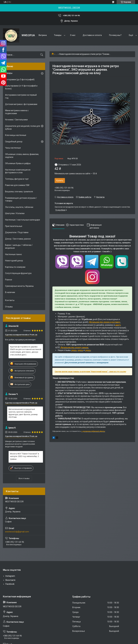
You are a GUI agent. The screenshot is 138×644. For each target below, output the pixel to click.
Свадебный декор (14, 142)
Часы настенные (13, 148)
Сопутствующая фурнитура (18, 273)
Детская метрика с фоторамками (21, 104)
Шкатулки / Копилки (15, 213)
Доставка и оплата (92, 35)
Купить (60, 181)
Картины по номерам (15, 267)
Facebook (10, 584)
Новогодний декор (14, 261)
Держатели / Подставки (17, 232)
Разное (9, 280)
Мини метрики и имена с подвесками (17, 112)
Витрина (43, 35)
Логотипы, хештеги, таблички (19, 207)
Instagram (10, 576)
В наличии (10, 292)
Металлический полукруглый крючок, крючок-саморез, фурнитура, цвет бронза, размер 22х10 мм (23, 413)
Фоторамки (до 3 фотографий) (20, 80)
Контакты (10, 300)
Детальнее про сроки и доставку (105, 322)
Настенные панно (13, 254)
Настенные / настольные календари (22, 220)
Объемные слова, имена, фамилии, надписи (22, 156)
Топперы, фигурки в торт (17, 179)
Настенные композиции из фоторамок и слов (18, 171)
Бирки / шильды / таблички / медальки (19, 246)
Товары (58, 35)
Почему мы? (115, 35)
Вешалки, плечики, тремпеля (19, 192)
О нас (73, 35)
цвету (118, 325)
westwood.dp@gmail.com (17, 532)
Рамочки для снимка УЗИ (17, 185)
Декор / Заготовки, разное (18, 239)
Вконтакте (10, 580)
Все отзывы (24, 478)
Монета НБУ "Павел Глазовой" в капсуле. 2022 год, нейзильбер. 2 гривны (25, 456)
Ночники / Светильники (16, 120)
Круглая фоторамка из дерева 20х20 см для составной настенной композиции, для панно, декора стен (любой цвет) (26, 351)
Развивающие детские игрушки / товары (21, 199)
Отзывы (9, 307)
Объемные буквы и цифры (18, 163)
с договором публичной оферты (93, 431)
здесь (74, 350)
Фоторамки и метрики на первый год (21, 96)
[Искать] (42, 55)
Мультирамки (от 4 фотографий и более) (21, 87)
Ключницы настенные (16, 135)
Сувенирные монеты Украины (19, 286)
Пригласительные (14, 226)
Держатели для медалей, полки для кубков (23, 127)
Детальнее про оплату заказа (74, 348)
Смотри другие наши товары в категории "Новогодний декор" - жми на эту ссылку (90, 372)
